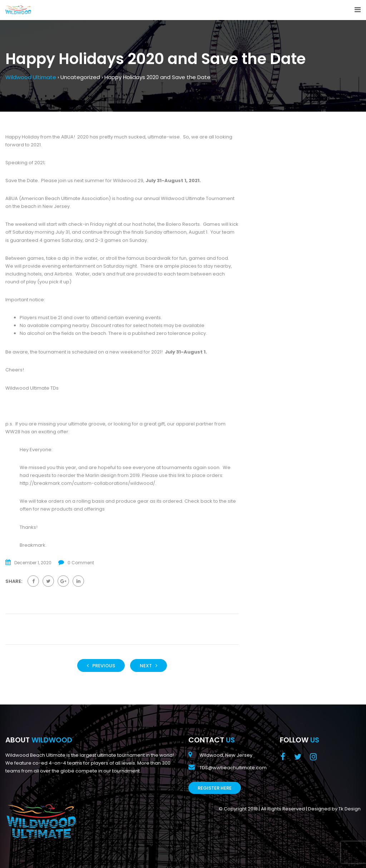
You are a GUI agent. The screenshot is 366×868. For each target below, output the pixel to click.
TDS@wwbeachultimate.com (233, 768)
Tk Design (350, 809)
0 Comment (81, 563)
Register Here (215, 788)
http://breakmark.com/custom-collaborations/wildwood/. (88, 483)
